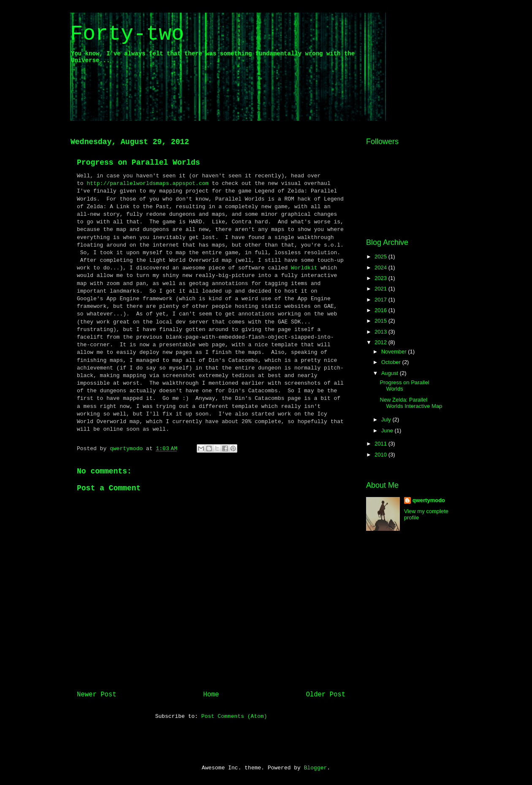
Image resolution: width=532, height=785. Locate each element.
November (395, 352)
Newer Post (97, 695)
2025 (381, 257)
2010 (381, 455)
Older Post (326, 695)
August (391, 373)
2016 (381, 310)
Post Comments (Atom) (234, 716)
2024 (381, 268)
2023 (381, 278)
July (387, 420)
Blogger (316, 768)
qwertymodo (429, 500)
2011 (381, 444)
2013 (381, 332)
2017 (381, 300)
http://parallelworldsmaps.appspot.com (148, 183)
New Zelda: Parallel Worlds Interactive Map (411, 403)
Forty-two (127, 34)
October (392, 362)
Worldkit (304, 268)
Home (211, 695)
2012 (381, 342)
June (388, 431)
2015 (381, 321)
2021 (381, 289)
